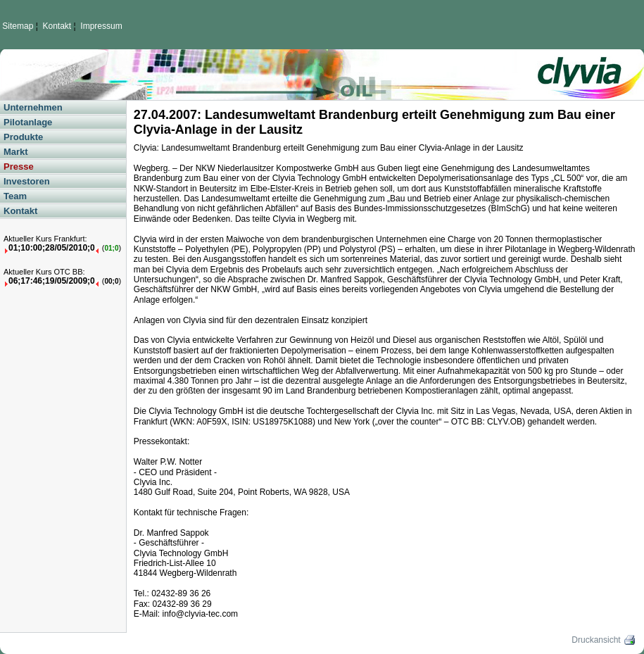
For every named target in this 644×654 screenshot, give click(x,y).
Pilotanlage (28, 122)
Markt (16, 152)
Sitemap (18, 26)
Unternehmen (33, 107)
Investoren (27, 181)
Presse (19, 166)
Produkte (23, 137)
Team (15, 196)
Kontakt (57, 26)
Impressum (101, 26)
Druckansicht (604, 640)
